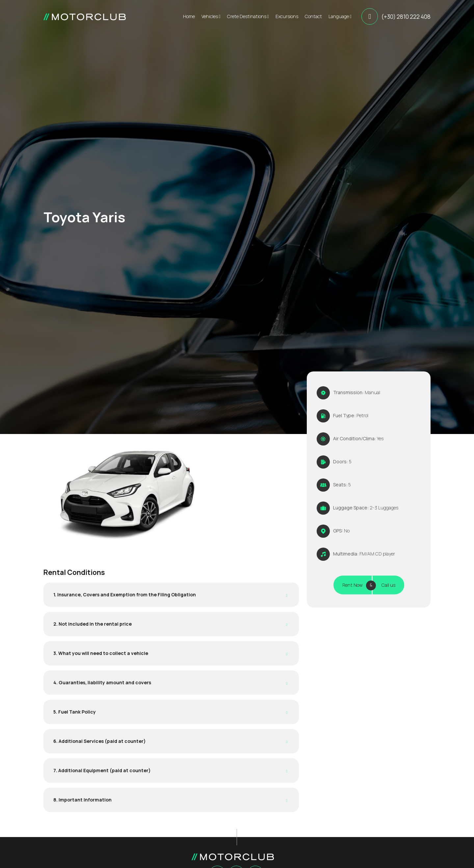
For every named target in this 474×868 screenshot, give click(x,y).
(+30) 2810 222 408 (406, 17)
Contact (313, 16)
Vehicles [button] (211, 16)
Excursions (287, 16)
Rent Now (353, 585)
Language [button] (340, 16)
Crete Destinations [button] (248, 16)
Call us (388, 585)
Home (189, 16)
